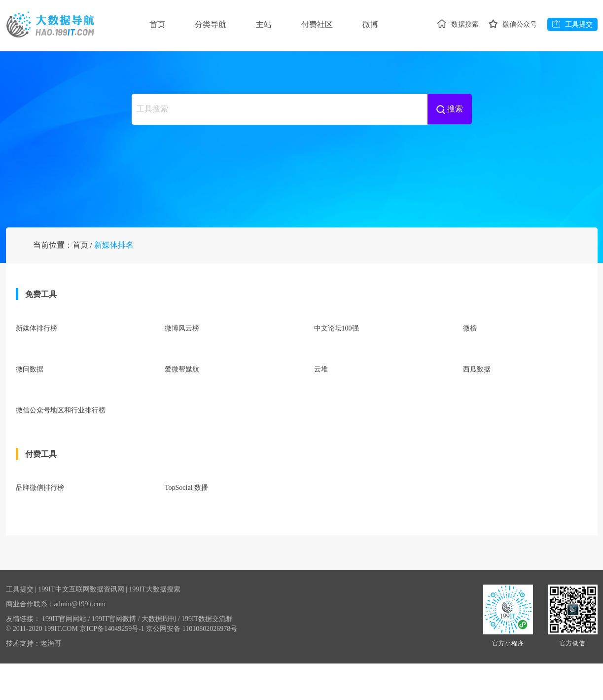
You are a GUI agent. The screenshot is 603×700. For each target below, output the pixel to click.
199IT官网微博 (116, 655)
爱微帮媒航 (182, 412)
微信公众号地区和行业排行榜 (61, 451)
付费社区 (323, 24)
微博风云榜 (182, 373)
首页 (157, 24)
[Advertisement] (302, 202)
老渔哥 (51, 680)
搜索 (450, 142)
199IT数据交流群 (207, 655)
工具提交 (572, 59)
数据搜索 (455, 59)
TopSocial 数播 (186, 527)
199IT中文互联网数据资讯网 (81, 626)
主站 (268, 24)
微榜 (470, 373)
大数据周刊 (160, 655)
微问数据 (30, 412)
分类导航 (213, 24)
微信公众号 (511, 59)
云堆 (321, 412)
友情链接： (23, 655)
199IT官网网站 (66, 655)
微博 (378, 24)
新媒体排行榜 (36, 373)
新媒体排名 (114, 289)
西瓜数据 (477, 412)
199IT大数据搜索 (154, 626)
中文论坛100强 (337, 373)
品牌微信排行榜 (40, 527)
